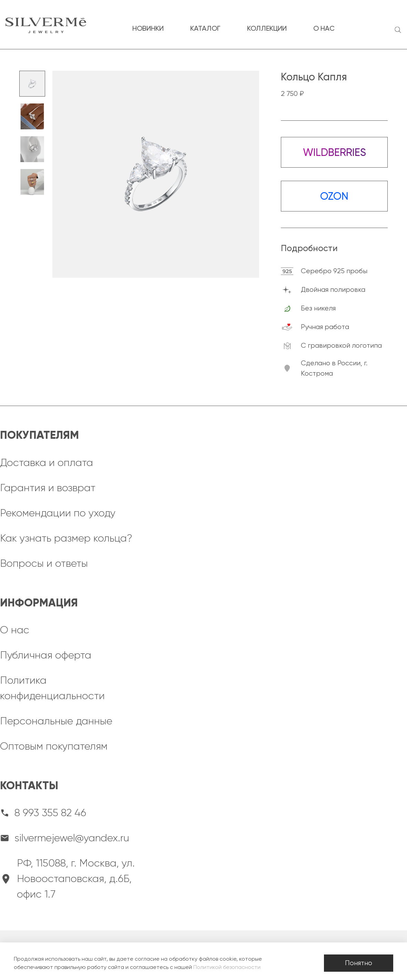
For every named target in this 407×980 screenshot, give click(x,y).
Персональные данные (56, 721)
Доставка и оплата (47, 463)
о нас (324, 28)
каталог (205, 28)
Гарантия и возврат (48, 488)
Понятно (359, 963)
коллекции (267, 28)
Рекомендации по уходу (58, 513)
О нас (15, 630)
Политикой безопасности (227, 967)
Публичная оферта (46, 655)
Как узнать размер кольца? (66, 538)
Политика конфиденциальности (52, 688)
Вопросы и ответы (44, 563)
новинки (148, 28)
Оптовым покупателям (54, 746)
